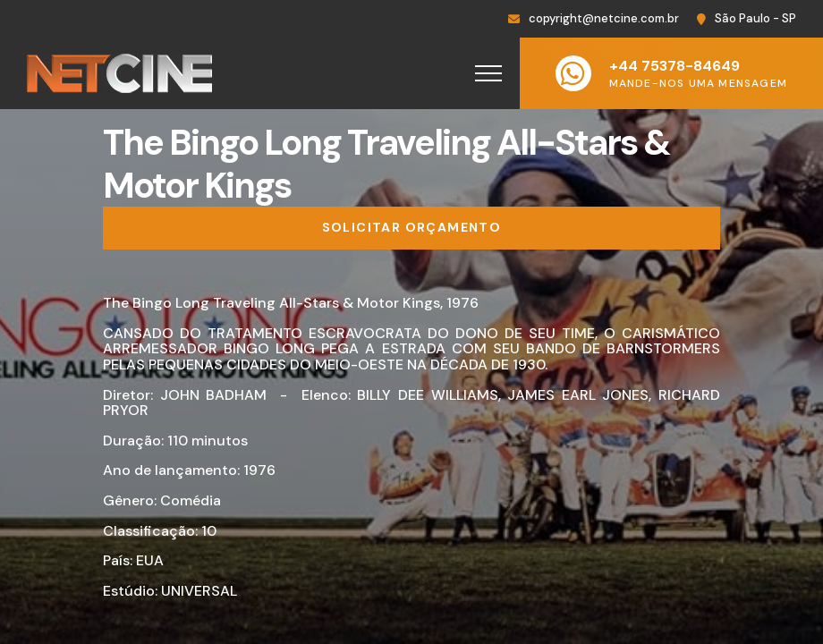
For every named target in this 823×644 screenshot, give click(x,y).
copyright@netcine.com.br (604, 18)
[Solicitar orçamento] (411, 228)
